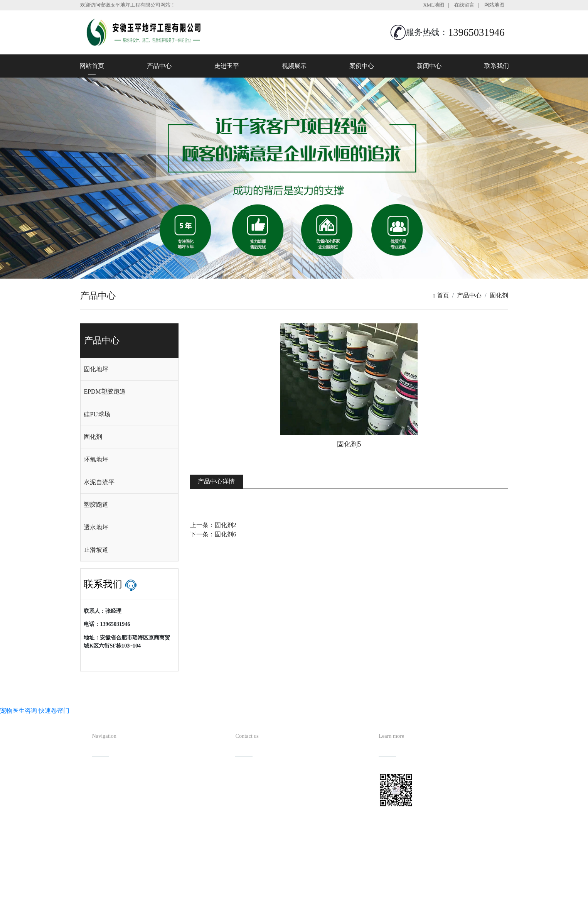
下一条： (213, 534)
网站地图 (494, 5)
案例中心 (362, 66)
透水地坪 (96, 527)
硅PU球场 (97, 414)
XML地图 (434, 5)
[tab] (129, 369)
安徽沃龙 (310, 904)
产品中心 (159, 66)
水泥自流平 (99, 482)
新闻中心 (429, 66)
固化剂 (499, 295)
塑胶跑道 (96, 505)
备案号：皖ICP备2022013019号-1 (329, 892)
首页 (441, 295)
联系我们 (497, 66)
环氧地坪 (96, 459)
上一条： (213, 525)
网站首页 (92, 66)
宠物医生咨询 (19, 711)
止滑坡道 (96, 550)
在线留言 (464, 5)
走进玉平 (227, 66)
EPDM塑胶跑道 (104, 391)
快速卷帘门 (54, 711)
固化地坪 (96, 369)
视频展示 (294, 66)
